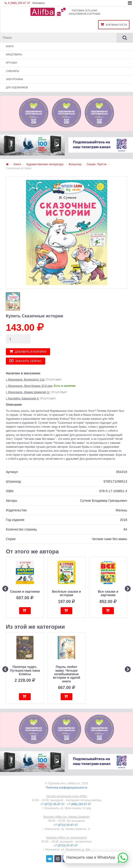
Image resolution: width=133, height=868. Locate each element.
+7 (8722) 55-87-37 (66, 825)
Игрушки (11, 63)
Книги (10, 46)
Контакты (39, 3)
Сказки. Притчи (96, 164)
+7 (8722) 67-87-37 (66, 846)
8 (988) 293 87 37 (17, 3)
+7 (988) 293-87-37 (79, 804)
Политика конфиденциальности (66, 788)
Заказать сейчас (26, 361)
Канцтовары (14, 55)
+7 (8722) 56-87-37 (53, 804)
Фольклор (75, 164)
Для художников (17, 88)
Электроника (14, 79)
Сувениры (13, 71)
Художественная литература (45, 164)
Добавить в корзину (28, 351)
